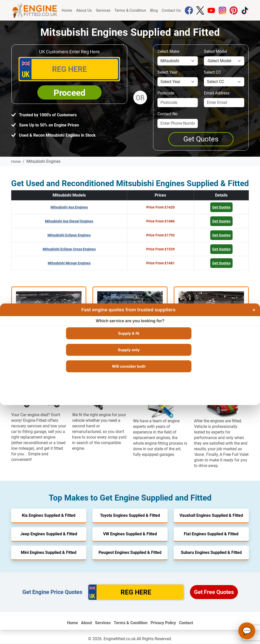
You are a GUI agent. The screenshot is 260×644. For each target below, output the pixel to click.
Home (67, 10)
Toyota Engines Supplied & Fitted (130, 515)
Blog (154, 10)
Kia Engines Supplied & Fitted (49, 515)
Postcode (166, 93)
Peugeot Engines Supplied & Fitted (130, 552)
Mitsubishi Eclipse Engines (69, 235)
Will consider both (129, 366)
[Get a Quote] (201, 139)
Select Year (167, 72)
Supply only (129, 350)
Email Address (217, 93)
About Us (84, 10)
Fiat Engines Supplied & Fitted (211, 534)
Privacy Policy (163, 623)
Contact (186, 623)
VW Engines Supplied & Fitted (130, 534)
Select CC (212, 72)
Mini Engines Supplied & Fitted (49, 552)
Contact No (167, 114)
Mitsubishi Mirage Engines (69, 263)
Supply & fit (129, 333)
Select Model (215, 51)
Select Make (168, 51)
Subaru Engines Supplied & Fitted (211, 552)
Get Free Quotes (214, 592)
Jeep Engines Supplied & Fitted (49, 534)
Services (103, 10)
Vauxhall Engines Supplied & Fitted (211, 515)
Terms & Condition (130, 10)
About (86, 623)
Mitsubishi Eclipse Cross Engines (69, 249)
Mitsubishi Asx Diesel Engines (69, 221)
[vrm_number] (69, 69)
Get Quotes (221, 207)
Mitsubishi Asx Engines (69, 207)
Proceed (69, 93)
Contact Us (171, 10)
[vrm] (136, 592)
